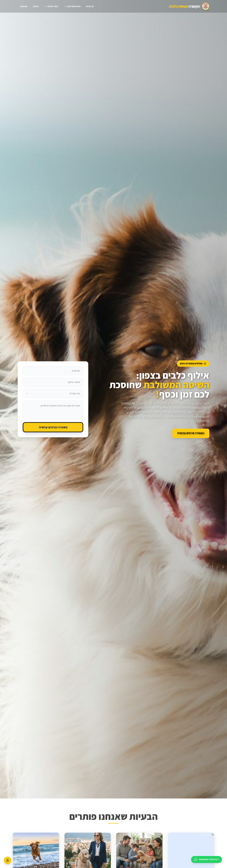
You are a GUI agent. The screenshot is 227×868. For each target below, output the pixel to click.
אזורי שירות (51, 6)
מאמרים (24, 6)
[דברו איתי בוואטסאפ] (207, 859)
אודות (36, 6)
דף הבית (90, 6)
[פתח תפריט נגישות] (8, 860)
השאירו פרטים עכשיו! (53, 427)
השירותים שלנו (72, 6)
